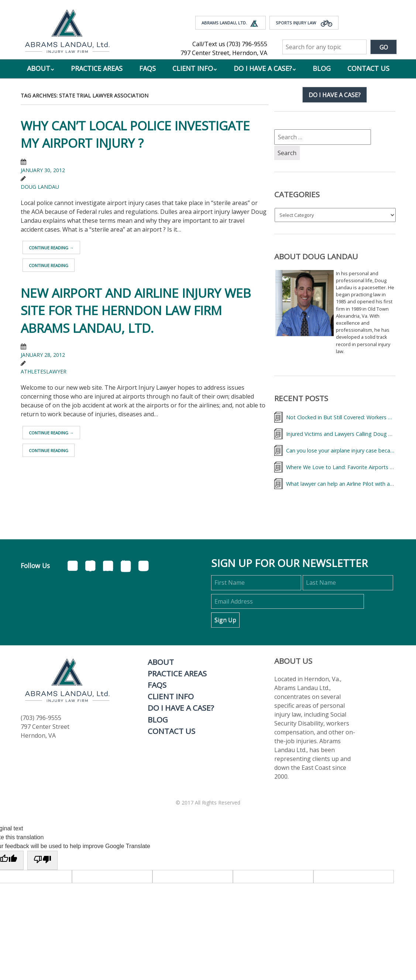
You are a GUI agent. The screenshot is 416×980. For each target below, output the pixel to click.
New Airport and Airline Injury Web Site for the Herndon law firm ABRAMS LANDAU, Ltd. (136, 310)
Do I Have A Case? (263, 68)
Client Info (193, 68)
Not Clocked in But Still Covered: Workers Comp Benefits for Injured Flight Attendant (341, 417)
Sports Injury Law (304, 23)
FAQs (147, 68)
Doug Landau (40, 187)
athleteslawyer (44, 371)
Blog (322, 68)
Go (384, 47)
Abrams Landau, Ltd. (231, 23)
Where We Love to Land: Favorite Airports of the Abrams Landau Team (341, 467)
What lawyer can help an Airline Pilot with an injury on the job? (341, 484)
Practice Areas (97, 68)
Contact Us (368, 68)
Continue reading (51, 248)
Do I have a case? (335, 95)
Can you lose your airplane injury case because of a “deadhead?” (341, 450)
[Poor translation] (42, 860)
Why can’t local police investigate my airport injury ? (135, 134)
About (39, 68)
